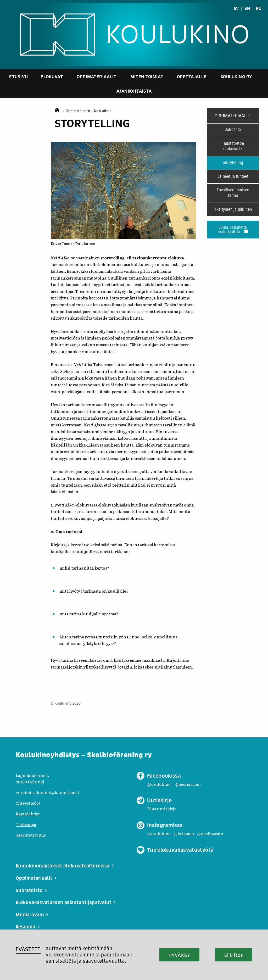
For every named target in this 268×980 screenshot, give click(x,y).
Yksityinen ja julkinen (233, 210)
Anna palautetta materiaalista (233, 230)
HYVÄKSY (179, 955)
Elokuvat (52, 77)
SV (236, 8)
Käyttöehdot (28, 814)
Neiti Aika (103, 111)
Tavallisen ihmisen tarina (233, 193)
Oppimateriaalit (97, 77)
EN (247, 8)
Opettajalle (192, 77)
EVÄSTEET (28, 949)
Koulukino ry (236, 77)
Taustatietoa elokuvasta (233, 146)
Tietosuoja (26, 824)
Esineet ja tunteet (233, 177)
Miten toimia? (147, 77)
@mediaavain (188, 784)
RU (259, 8)
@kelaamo (184, 834)
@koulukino (159, 784)
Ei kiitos (234, 955)
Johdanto (233, 130)
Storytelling (233, 163)
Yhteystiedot (28, 803)
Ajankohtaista (134, 91)
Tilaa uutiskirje (161, 809)
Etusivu (19, 77)
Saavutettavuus (31, 835)
